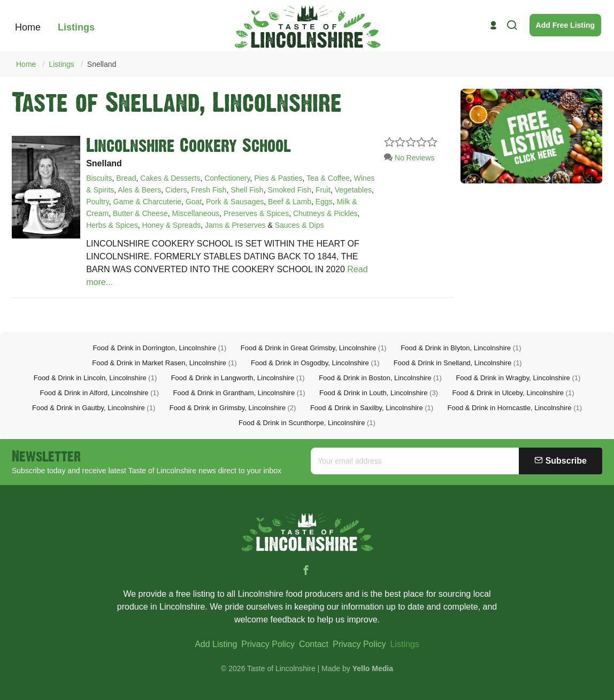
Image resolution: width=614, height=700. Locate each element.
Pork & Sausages (235, 202)
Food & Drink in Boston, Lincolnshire (380, 378)
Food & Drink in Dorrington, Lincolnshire (159, 348)
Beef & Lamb (290, 202)
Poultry (98, 202)
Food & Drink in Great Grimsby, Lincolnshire (314, 348)
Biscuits (99, 178)
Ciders (176, 190)
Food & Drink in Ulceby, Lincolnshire (513, 393)
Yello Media (373, 668)
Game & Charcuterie (148, 202)
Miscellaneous (195, 213)
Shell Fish (247, 190)
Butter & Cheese (140, 213)
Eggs (324, 202)
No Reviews (409, 158)
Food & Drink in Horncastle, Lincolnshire (515, 408)
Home (26, 64)
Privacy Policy (268, 644)
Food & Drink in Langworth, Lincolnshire (238, 378)
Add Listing (216, 644)
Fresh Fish (209, 190)
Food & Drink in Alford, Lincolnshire (100, 393)
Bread (126, 178)
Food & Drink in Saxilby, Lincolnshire (372, 408)
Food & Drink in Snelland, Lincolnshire (458, 363)
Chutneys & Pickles (325, 213)
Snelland (102, 64)
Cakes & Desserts (170, 178)
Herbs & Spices (112, 225)
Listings (61, 64)
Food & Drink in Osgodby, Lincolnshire (315, 363)
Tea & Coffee (328, 178)
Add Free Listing (565, 25)
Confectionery (227, 178)
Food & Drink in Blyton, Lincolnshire (461, 348)
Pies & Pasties (278, 178)
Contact (314, 644)
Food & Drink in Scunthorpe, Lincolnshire (307, 423)
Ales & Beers (139, 190)
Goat (194, 202)
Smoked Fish (289, 190)
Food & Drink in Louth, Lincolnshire (379, 393)
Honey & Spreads (171, 225)
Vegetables (353, 190)
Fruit (323, 190)
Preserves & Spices (256, 213)
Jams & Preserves (235, 225)
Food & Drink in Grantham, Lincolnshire (239, 393)
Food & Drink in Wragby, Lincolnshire (518, 378)
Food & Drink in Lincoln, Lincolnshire (95, 378)
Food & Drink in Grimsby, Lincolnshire (233, 408)
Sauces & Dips (300, 225)
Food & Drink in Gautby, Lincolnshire (94, 408)
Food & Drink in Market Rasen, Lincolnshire (164, 363)
